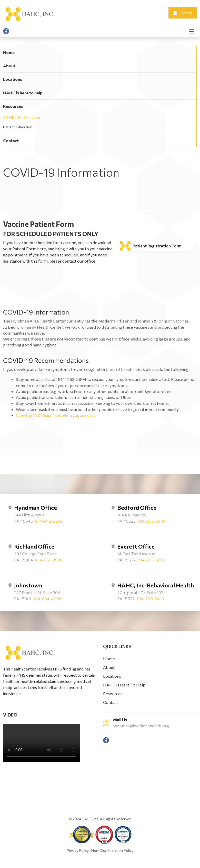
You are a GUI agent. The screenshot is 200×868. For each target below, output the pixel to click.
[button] (192, 31)
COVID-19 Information (22, 117)
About (9, 66)
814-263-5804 (152, 521)
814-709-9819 (150, 599)
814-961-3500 (49, 560)
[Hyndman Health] (30, 14)
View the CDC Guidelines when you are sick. (55, 415)
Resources (13, 106)
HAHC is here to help (23, 93)
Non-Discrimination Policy (112, 850)
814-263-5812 (151, 560)
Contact (11, 141)
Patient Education (18, 127)
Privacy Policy (78, 850)
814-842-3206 (49, 521)
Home (9, 52)
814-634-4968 (47, 599)
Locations (13, 79)
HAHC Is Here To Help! (125, 685)
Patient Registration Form (157, 246)
